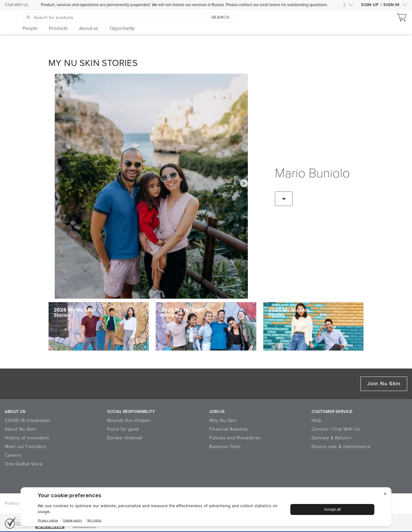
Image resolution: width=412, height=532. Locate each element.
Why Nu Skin (223, 420)
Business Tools (225, 447)
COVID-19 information (28, 420)
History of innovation (27, 438)
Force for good (123, 429)
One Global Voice (24, 464)
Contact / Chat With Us (336, 429)
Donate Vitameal (125, 438)
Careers (13, 455)
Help (317, 420)
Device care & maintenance (341, 447)
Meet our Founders (25, 447)
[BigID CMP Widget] (206, 508)
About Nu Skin (20, 429)
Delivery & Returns (332, 438)
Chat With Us (17, 5)
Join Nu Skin (384, 384)
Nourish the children (129, 420)
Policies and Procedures (235, 438)
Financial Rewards (228, 429)
